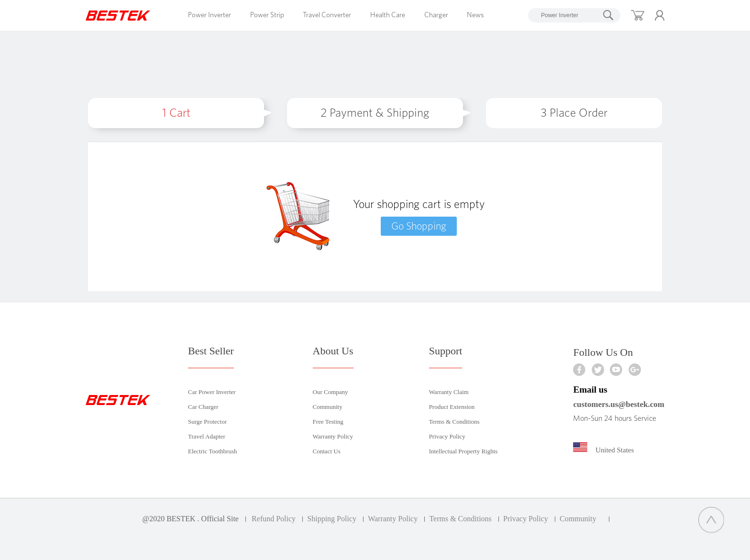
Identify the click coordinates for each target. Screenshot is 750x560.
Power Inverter (210, 15)
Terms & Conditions (454, 422)
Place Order (574, 113)
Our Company (331, 392)
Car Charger (203, 407)
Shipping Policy (332, 519)
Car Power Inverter (212, 392)
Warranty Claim (449, 392)
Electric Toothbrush (212, 451)
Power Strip (267, 15)
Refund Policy (274, 519)
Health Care (388, 15)
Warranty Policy (333, 436)
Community (328, 407)
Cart (176, 113)
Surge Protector (207, 422)
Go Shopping (419, 226)
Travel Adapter (207, 436)
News (475, 15)
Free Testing (328, 422)
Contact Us (327, 451)
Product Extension (452, 407)
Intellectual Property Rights (463, 451)
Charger (436, 15)
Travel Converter (327, 15)
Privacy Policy (447, 436)
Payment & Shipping (375, 113)
